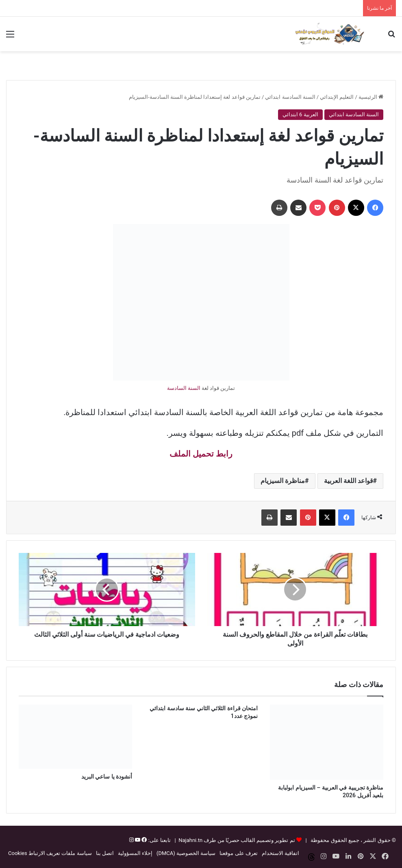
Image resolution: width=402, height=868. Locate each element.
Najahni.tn (190, 840)
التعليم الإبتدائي (337, 97)
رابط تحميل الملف (201, 454)
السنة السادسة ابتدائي (290, 97)
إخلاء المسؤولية (135, 853)
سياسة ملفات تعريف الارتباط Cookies (50, 853)
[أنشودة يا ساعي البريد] (75, 736)
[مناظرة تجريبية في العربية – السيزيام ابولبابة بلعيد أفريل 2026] (327, 742)
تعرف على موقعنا (238, 853)
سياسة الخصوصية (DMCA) (186, 853)
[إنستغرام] (131, 840)
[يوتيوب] (137, 840)
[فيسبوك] (143, 840)
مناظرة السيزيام (283, 481)
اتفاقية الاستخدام (280, 853)
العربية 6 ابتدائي (300, 114)
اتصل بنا (105, 853)
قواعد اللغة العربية (349, 481)
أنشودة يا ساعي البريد (107, 777)
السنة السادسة (184, 388)
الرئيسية (371, 97)
